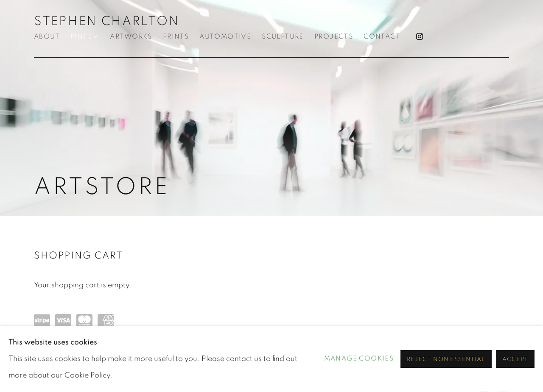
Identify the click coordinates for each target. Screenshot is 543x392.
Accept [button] (515, 359)
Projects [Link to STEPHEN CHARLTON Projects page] (334, 37)
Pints (81, 37)
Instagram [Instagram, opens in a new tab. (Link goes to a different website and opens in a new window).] (420, 37)
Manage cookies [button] (359, 359)
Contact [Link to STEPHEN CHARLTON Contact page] (382, 37)
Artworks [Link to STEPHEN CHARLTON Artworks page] (131, 37)
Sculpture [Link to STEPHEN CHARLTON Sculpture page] (283, 37)
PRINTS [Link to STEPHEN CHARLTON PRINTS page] (176, 37)
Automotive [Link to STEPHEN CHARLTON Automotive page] (225, 37)
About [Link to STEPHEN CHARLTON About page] (47, 37)
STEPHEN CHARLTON (106, 21)
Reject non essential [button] (446, 359)
